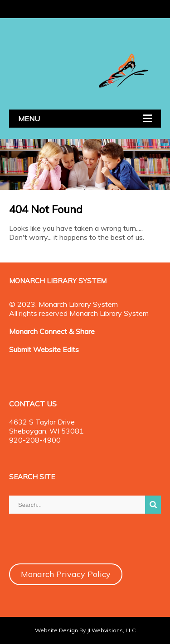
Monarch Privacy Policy (66, 574)
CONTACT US (33, 404)
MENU (29, 119)
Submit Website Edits (44, 349)
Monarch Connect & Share (52, 331)
